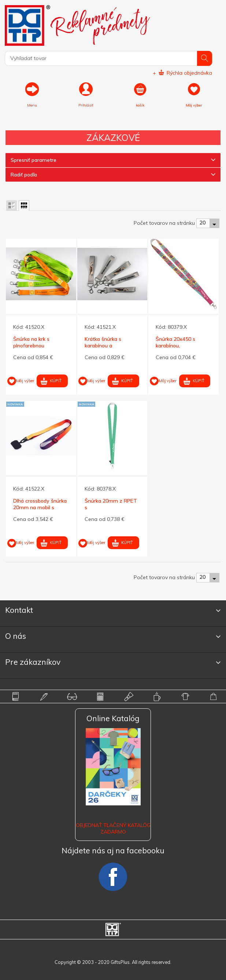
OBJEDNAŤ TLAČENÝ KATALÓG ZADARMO (113, 828)
